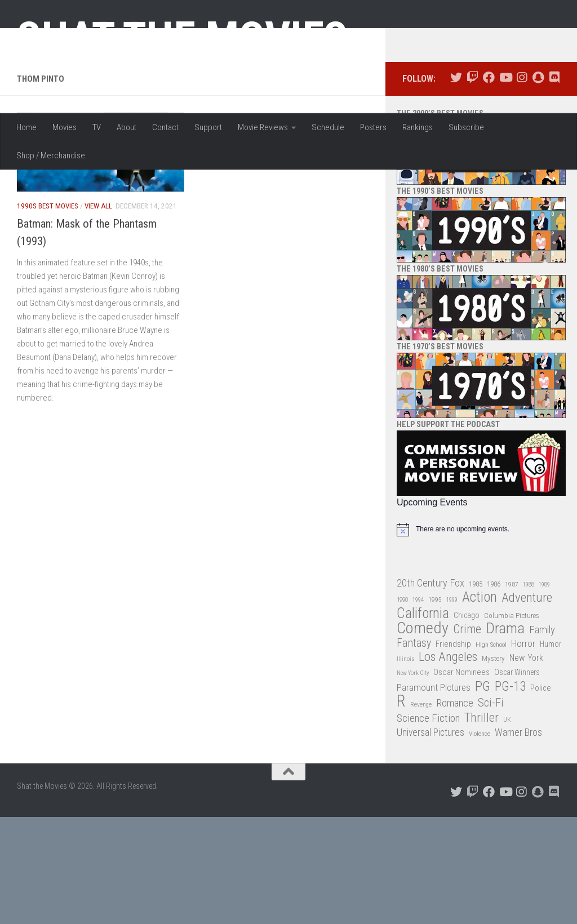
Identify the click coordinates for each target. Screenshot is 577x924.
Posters (373, 127)
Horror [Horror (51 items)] (523, 750)
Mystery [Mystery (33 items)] (493, 766)
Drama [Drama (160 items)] (505, 736)
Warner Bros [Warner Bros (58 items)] (518, 840)
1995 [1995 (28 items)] (435, 707)
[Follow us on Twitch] (472, 185)
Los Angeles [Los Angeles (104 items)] (448, 765)
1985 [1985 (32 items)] (476, 691)
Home (26, 127)
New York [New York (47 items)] (526, 765)
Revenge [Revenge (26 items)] (421, 812)
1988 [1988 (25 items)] (529, 692)
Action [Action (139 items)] (480, 705)
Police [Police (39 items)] (541, 795)
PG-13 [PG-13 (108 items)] (510, 794)
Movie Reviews (263, 127)
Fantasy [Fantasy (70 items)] (414, 750)
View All (98, 314)
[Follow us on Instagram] (521, 185)
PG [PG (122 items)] (483, 794)
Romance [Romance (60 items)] (455, 810)
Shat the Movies (182, 38)
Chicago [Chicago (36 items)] (467, 722)
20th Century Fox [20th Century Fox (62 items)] (430, 690)
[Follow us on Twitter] (456, 185)
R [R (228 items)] (401, 809)
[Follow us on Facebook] (489, 185)
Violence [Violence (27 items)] (480, 841)
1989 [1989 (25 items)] (544, 692)
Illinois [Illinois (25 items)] (405, 767)
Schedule (328, 127)
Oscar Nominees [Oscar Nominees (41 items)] (461, 780)
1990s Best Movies (48, 314)
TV (97, 127)
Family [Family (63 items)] (542, 738)
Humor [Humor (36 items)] (551, 751)
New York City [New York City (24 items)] (413, 781)
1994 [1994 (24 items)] (418, 707)
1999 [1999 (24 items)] (452, 707)
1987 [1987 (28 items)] (512, 691)
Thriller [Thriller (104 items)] (481, 825)
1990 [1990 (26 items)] (402, 707)
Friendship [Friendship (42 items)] (453, 751)
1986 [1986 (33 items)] (494, 691)
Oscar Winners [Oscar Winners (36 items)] (517, 780)
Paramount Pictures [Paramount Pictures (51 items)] (434, 794)
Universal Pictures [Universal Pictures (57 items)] (430, 840)
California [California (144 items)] (423, 720)
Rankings (418, 127)
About (127, 127)
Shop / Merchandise (51, 156)
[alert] (481, 637)
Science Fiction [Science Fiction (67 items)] (428, 825)
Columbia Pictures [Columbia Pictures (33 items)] (512, 723)
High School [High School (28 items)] (491, 752)
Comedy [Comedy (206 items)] (423, 736)
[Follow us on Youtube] (505, 185)
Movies (65, 127)
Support (208, 127)
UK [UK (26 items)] (507, 827)
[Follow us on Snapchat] (538, 185)
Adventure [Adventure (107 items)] (527, 706)
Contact (165, 127)
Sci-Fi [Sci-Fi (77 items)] (491, 810)
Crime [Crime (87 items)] (467, 737)
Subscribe (466, 127)
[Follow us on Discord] (554, 185)
